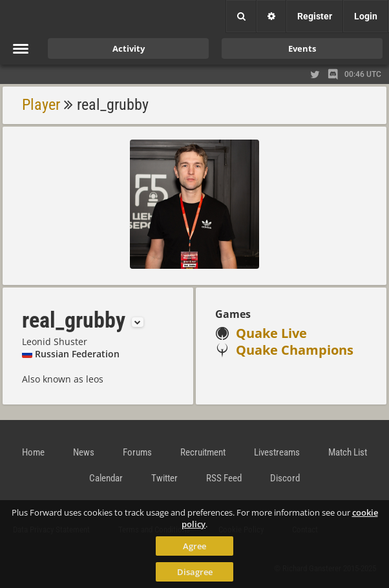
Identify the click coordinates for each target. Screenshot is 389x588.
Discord (285, 478)
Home (33, 452)
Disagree (195, 572)
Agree (194, 546)
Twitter (164, 478)
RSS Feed (224, 478)
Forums (137, 452)
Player (41, 105)
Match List (348, 452)
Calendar (106, 478)
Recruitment (203, 452)
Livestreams (277, 452)
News (84, 452)
